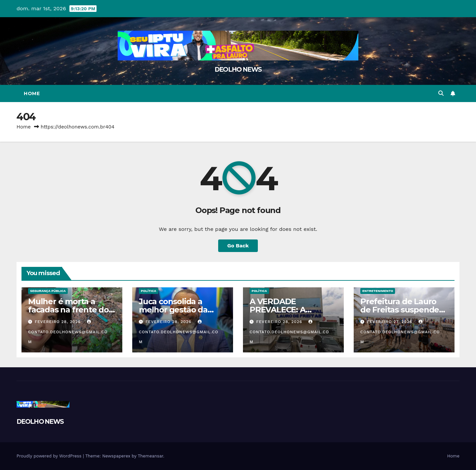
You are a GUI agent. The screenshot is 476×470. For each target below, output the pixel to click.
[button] (441, 93)
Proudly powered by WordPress (50, 456)
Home (32, 93)
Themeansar (151, 456)
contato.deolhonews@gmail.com (68, 332)
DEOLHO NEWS (238, 70)
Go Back (238, 246)
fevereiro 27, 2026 (390, 322)
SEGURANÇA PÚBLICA (48, 291)
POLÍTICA (149, 291)
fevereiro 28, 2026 (59, 322)
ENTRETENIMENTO (378, 291)
